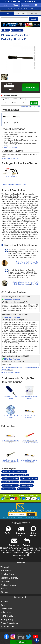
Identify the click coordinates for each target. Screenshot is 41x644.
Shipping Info (20, 533)
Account (26, 5)
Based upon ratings (10, 158)
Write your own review (11, 372)
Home (5, 5)
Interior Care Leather (29, 478)
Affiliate (4, 589)
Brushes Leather (9, 489)
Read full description (12, 147)
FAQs (8, 531)
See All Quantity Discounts (30, 106)
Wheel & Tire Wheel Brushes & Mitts (15, 475)
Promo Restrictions (9, 623)
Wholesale (5, 567)
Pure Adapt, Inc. (8, 627)
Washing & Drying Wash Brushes (14, 471)
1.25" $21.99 (16, 119)
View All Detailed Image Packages (14, 184)
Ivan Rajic (35, 284)
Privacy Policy (7, 619)
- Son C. (20, 558)
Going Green (6, 612)
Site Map (5, 592)
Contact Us (14, 543)
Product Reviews (8, 585)
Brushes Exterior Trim (10, 485)
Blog (3, 605)
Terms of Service (8, 616)
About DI (4, 602)
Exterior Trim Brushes (10, 482)
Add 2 (34, 103)
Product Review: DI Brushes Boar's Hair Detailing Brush (26, 283)
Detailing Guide (7, 574)
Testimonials (6, 609)
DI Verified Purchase (11, 300)
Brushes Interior (27, 485)
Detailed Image (20, 2)
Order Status (33, 533)
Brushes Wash (23, 489)
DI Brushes (17, 30)
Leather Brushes (27, 482)
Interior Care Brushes (10, 478)
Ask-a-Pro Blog (7, 571)
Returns (27, 543)
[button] (37, 640)
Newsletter (5, 581)
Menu (15, 5)
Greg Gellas (34, 264)
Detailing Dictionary (9, 578)
